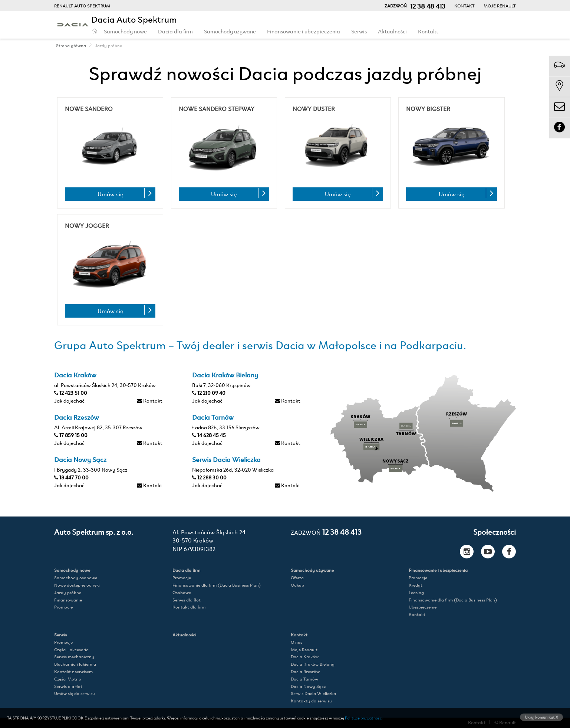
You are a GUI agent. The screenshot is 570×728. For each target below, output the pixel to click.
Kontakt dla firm (189, 607)
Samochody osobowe (76, 578)
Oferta (297, 578)
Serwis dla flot (187, 600)
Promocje (63, 607)
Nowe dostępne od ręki (77, 585)
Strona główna (71, 45)
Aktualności (392, 31)
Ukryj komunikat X (541, 717)
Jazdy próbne (68, 592)
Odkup (297, 585)
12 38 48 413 (326, 532)
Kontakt (464, 6)
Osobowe (182, 592)
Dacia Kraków (305, 657)
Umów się (110, 194)
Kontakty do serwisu (311, 701)
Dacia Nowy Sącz (308, 686)
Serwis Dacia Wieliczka (313, 693)
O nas (296, 642)
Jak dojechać (69, 400)
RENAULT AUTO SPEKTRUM (82, 6)
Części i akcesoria (71, 650)
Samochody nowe (125, 31)
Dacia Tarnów (304, 679)
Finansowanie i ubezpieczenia (304, 31)
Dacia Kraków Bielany (313, 664)
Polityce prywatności (364, 718)
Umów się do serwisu (75, 693)
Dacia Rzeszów (305, 671)
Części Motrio (68, 679)
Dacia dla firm (175, 31)
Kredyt (416, 585)
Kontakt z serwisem (73, 671)
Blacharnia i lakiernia (75, 664)
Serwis (359, 31)
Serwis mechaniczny (74, 657)
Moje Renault (500, 6)
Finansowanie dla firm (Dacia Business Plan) (217, 585)
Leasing (416, 592)
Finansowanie (68, 600)
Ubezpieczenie (423, 607)
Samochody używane (230, 31)
